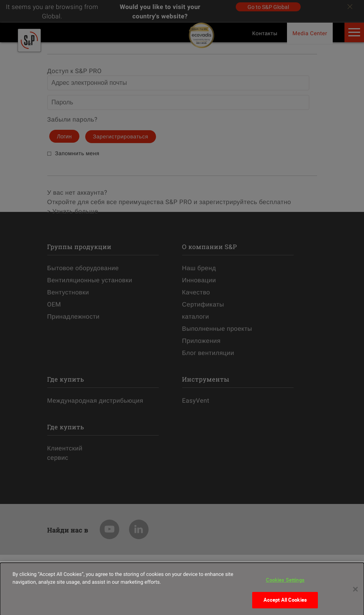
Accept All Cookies (285, 604)
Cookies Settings (285, 584)
